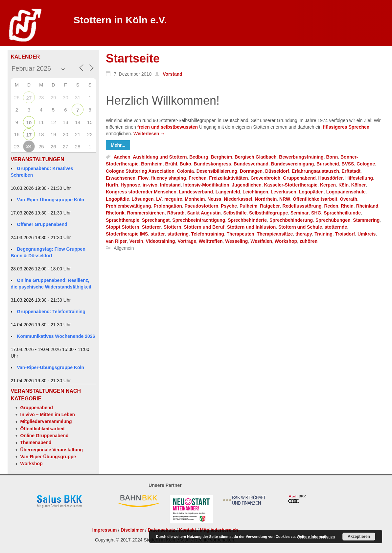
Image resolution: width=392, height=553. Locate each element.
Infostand (170, 185)
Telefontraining (208, 234)
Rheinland (367, 206)
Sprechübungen (333, 220)
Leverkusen (284, 192)
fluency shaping (169, 178)
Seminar (300, 213)
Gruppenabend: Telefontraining (51, 312)
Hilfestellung (359, 178)
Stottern (173, 227)
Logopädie (117, 199)
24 (29, 146)
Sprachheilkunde (342, 213)
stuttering (178, 234)
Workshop (32, 464)
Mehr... (118, 145)
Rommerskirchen (146, 213)
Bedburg (199, 157)
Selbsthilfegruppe (268, 213)
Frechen (197, 178)
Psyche (229, 206)
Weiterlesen (149, 134)
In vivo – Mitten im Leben (48, 415)
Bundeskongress (213, 164)
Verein (136, 241)
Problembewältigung (128, 206)
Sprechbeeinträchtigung (199, 220)
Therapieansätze (275, 234)
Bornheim (152, 164)
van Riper (116, 241)
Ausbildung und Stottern (160, 157)
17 (29, 135)
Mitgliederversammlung (46, 421)
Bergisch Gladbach (256, 157)
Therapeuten (241, 234)
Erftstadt (351, 171)
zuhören (309, 241)
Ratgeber (270, 206)
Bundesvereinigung (293, 164)
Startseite (133, 58)
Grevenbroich (265, 178)
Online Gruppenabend (45, 436)
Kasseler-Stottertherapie (291, 185)
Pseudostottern (202, 206)
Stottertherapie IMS (127, 234)
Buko (185, 164)
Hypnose (130, 185)
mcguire (173, 199)
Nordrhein (266, 199)
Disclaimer (132, 530)
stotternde (336, 227)
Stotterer (151, 227)
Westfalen (261, 241)
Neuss (214, 199)
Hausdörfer (331, 178)
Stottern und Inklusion (252, 227)
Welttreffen (211, 241)
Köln (344, 185)
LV (159, 199)
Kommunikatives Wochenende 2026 (56, 336)
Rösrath (176, 213)
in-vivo (150, 185)
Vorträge (187, 241)
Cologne (366, 164)
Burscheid (328, 164)
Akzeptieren (359, 537)
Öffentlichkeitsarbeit (43, 429)
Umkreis (367, 234)
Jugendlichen (246, 185)
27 (29, 98)
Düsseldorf (277, 171)
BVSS (348, 164)
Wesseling (236, 241)
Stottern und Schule (300, 227)
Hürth (112, 185)
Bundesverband (251, 164)
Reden (331, 206)
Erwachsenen (121, 178)
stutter (158, 234)
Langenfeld (228, 192)
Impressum (105, 530)
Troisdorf (345, 234)
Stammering (366, 220)
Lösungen (143, 199)
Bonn (332, 157)
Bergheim (222, 157)
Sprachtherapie (123, 220)
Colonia (185, 171)
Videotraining (160, 241)
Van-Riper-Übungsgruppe (48, 457)
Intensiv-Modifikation (206, 185)
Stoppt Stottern (123, 227)
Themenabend (36, 442)
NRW (285, 199)
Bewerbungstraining (301, 157)
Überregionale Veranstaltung (52, 450)
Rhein (347, 206)
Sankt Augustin (204, 213)
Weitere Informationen (316, 537)
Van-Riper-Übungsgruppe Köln (51, 200)
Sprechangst (156, 220)
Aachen (122, 157)
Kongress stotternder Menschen (141, 192)
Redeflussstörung (302, 206)
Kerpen (328, 185)
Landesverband (196, 192)
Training (323, 234)
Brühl (171, 164)
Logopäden (311, 192)
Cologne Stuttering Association (140, 171)
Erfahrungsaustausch (315, 171)
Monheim (195, 199)
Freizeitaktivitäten (228, 178)
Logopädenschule (346, 192)
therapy (304, 234)
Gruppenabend (37, 408)
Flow (143, 178)
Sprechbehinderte (247, 220)
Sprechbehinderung (291, 220)
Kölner (358, 185)
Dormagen (251, 171)
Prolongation (168, 206)
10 (29, 123)
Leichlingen (255, 192)
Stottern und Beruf (204, 227)
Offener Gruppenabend (42, 224)
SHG (316, 213)
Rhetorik (115, 213)
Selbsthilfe (235, 213)
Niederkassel (238, 199)
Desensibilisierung (217, 171)
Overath (348, 199)
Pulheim (248, 206)
